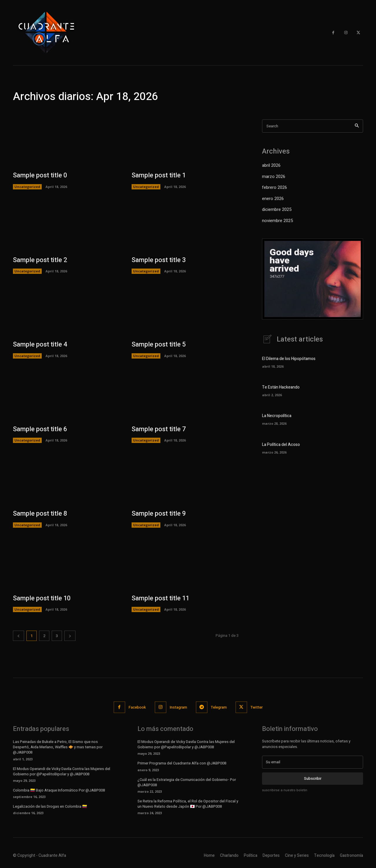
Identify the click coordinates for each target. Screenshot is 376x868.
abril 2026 (271, 165)
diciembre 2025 (277, 209)
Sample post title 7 (159, 429)
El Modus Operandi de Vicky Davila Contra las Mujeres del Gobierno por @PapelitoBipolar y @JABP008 (62, 771)
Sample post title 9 (159, 514)
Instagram (178, 707)
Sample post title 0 (40, 175)
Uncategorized (27, 187)
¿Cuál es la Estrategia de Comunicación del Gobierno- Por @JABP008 (187, 782)
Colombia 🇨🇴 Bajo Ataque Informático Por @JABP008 (59, 790)
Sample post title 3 (159, 260)
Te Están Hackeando (281, 387)
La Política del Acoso (281, 445)
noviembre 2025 (277, 221)
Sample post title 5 (159, 344)
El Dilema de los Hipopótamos (289, 359)
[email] (313, 762)
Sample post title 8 (40, 514)
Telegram (219, 707)
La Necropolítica (277, 416)
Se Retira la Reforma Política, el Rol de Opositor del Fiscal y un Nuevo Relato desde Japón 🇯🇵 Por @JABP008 (188, 804)
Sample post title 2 (40, 260)
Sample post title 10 (42, 598)
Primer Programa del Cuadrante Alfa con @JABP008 (182, 763)
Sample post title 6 (40, 429)
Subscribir (313, 779)
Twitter (257, 707)
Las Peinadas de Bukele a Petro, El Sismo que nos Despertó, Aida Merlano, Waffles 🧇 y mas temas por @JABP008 (58, 747)
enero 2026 (273, 199)
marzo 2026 (274, 176)
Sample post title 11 (160, 598)
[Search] (357, 126)
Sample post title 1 (159, 175)
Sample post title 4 (40, 344)
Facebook (137, 707)
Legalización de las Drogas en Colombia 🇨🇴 (50, 806)
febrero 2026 (275, 187)
